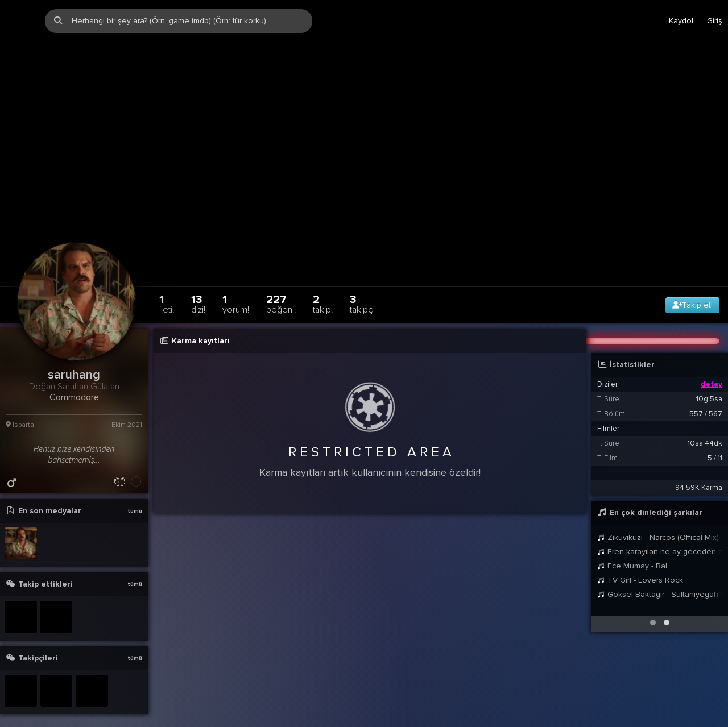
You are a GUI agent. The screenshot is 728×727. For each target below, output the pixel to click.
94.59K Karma (699, 466)
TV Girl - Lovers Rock (640, 558)
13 (198, 282)
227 (281, 282)
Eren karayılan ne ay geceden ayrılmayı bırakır (660, 529)
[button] (653, 600)
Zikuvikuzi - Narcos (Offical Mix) (658, 515)
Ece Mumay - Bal (632, 544)
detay (712, 362)
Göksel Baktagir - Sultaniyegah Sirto (660, 572)
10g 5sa (709, 377)
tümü (135, 489)
